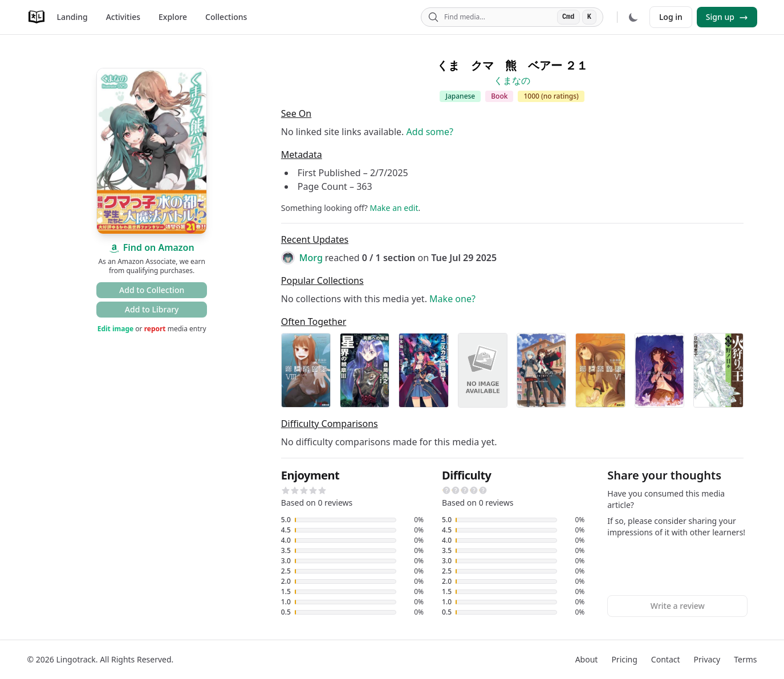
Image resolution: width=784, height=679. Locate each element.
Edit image (115, 329)
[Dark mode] (633, 17)
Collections (226, 17)
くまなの (512, 80)
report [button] (155, 329)
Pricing (624, 659)
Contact (666, 659)
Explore (173, 17)
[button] (286, 490)
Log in (671, 17)
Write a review (678, 606)
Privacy (707, 659)
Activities (123, 17)
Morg (311, 258)
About (587, 659)
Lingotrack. (77, 659)
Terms (745, 659)
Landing (72, 17)
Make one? (452, 299)
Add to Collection (152, 290)
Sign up (727, 17)
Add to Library (152, 309)
